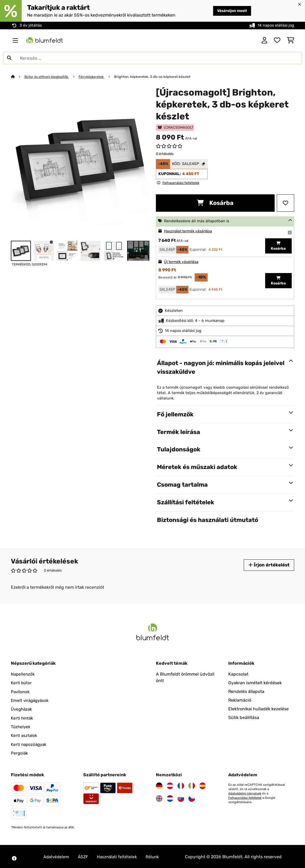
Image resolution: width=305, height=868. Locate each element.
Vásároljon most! (230, 11)
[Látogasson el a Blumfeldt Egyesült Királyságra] (159, 798)
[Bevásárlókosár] (290, 40)
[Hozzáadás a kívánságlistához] (285, 203)
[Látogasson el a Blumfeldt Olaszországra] (192, 785)
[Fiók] (264, 40)
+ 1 (138, 251)
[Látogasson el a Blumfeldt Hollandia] (170, 798)
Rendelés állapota (246, 691)
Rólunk (155, 856)
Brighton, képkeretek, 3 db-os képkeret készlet (156, 77)
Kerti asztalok (24, 735)
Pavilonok (21, 691)
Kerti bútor (22, 683)
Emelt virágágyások (31, 700)
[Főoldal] (18, 77)
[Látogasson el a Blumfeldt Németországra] (159, 785)
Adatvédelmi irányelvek (245, 793)
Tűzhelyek (21, 726)
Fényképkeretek (94, 77)
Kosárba (215, 203)
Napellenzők (23, 674)
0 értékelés (165, 154)
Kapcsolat (238, 674)
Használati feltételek (119, 856)
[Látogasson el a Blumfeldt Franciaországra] (181, 785)
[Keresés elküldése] (9, 58)
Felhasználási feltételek (246, 797)
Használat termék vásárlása (189, 231)
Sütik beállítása (244, 717)
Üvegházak (22, 709)
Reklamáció (240, 700)
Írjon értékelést (268, 565)
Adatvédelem (57, 856)
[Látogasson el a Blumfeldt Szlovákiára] (181, 798)
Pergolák (20, 752)
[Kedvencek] (277, 40)
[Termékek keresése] (152, 58)
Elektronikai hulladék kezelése (259, 709)
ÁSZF (85, 856)
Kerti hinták (23, 717)
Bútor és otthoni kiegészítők (48, 77)
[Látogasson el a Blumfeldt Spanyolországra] (203, 785)
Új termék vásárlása (182, 262)
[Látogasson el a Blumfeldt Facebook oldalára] (14, 858)
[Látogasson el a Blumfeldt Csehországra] (192, 798)
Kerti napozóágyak (30, 744)
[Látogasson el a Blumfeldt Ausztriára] (170, 785)
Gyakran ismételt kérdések (255, 683)
